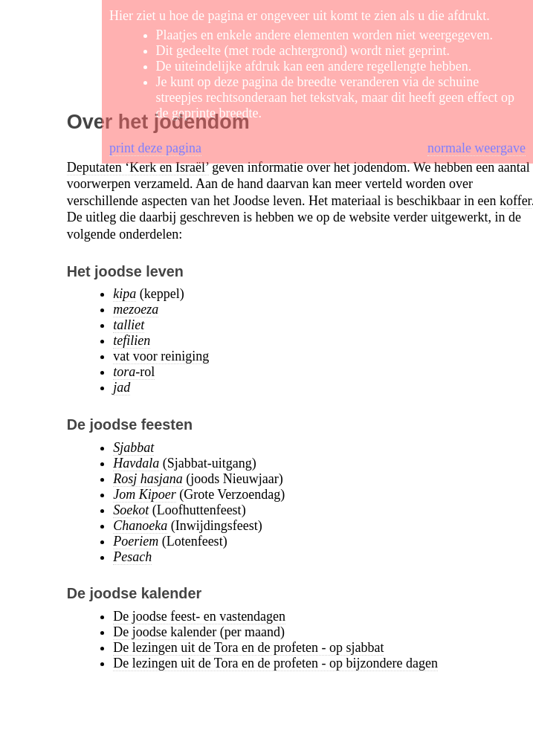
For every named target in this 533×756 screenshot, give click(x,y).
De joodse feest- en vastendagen (199, 616)
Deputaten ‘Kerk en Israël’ (138, 167)
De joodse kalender (165, 632)
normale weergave (477, 148)
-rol (134, 372)
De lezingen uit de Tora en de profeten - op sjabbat (248, 647)
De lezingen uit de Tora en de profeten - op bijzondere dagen (275, 663)
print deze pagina (155, 148)
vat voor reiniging (161, 356)
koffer (516, 201)
